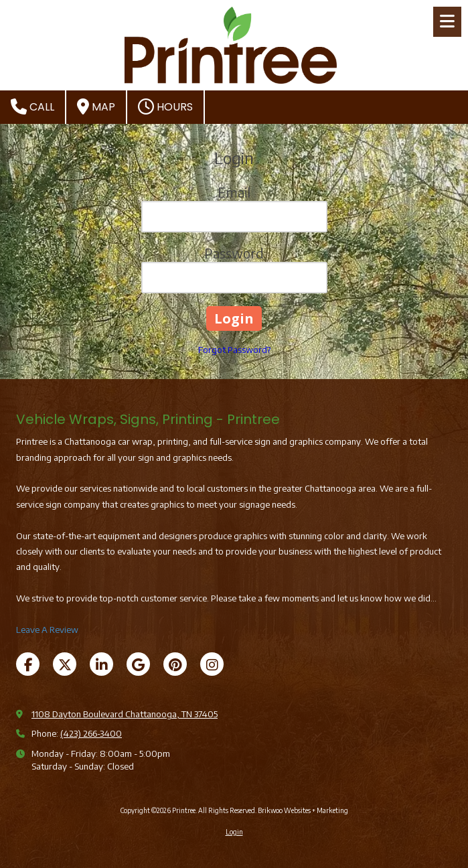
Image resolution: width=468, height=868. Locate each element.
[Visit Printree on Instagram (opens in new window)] (212, 664)
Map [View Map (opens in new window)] (96, 106)
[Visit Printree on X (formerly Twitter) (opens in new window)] (65, 664)
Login (234, 832)
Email (234, 192)
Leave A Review (47, 630)
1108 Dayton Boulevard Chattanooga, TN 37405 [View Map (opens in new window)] (125, 714)
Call (32, 106)
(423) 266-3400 (91, 733)
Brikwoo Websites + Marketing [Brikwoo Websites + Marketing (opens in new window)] (303, 810)
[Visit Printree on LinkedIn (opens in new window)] (101, 664)
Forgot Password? (234, 350)
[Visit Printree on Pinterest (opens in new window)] (175, 664)
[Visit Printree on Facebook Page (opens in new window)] (28, 664)
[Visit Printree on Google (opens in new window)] (138, 664)
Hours (165, 106)
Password (234, 253)
